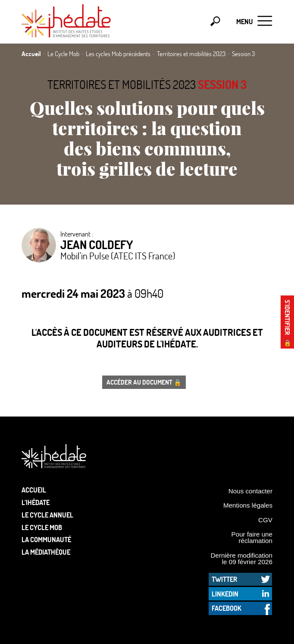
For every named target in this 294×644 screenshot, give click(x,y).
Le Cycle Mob (42, 527)
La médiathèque (46, 552)
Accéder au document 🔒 (144, 382)
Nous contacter (250, 491)
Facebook (227, 608)
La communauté (46, 539)
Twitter (224, 579)
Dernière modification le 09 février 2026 (241, 559)
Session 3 (222, 84)
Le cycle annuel (47, 515)
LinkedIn (225, 594)
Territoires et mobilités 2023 (122, 84)
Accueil (34, 490)
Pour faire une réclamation (252, 537)
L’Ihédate (36, 502)
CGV (265, 520)
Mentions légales (248, 505)
